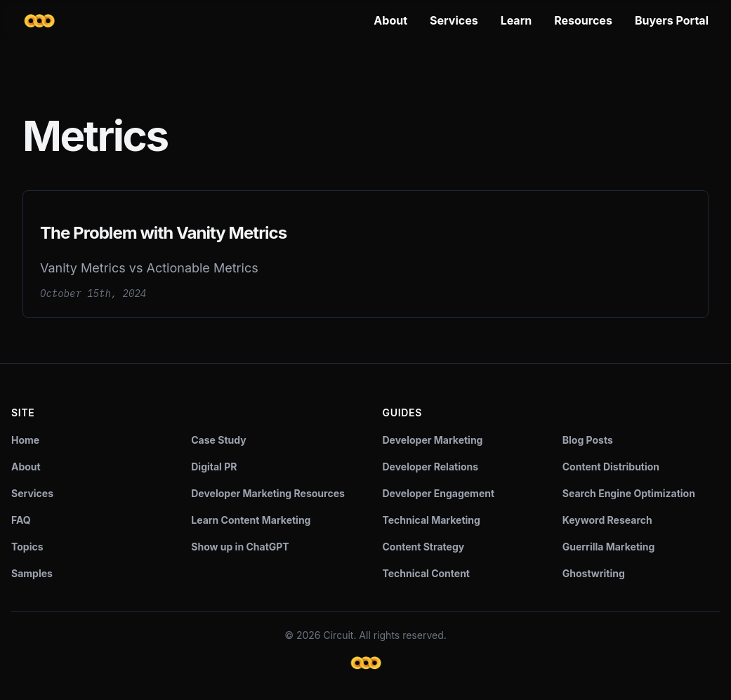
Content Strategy (424, 547)
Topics (27, 547)
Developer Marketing (433, 440)
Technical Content (427, 573)
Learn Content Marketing (251, 520)
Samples (32, 573)
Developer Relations (431, 467)
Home (25, 440)
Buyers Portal (672, 20)
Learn (516, 20)
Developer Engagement (439, 493)
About (390, 20)
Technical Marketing (432, 520)
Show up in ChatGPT (240, 547)
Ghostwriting (594, 573)
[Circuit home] (39, 21)
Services (454, 20)
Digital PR (214, 467)
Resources (583, 20)
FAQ (21, 520)
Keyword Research (607, 520)
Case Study (218, 440)
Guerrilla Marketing (609, 547)
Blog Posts (588, 440)
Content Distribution (611, 467)
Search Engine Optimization (629, 493)
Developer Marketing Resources (268, 493)
